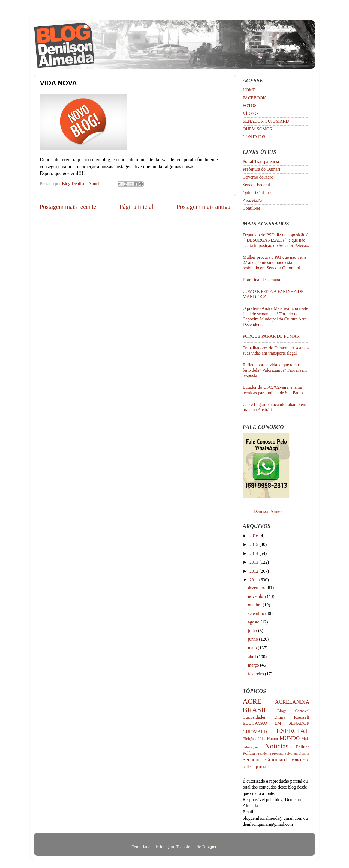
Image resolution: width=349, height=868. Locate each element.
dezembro (257, 588)
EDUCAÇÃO (255, 723)
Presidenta (264, 753)
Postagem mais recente (68, 207)
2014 (254, 554)
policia (248, 767)
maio (253, 648)
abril (252, 657)
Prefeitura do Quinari (261, 169)
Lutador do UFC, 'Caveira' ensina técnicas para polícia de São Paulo (273, 390)
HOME (249, 90)
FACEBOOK (254, 98)
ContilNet (251, 208)
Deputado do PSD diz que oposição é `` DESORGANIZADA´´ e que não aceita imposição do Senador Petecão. (276, 240)
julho (253, 631)
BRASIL (255, 710)
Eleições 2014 (254, 739)
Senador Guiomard (265, 759)
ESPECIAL (293, 731)
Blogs (282, 711)
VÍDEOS (251, 114)
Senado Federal (256, 185)
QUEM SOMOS (257, 129)
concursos (301, 760)
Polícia (249, 753)
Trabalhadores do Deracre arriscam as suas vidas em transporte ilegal (276, 351)
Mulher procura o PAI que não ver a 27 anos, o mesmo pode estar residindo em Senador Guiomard (274, 263)
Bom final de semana (261, 280)
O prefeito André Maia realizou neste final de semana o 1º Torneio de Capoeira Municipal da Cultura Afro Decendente (275, 316)
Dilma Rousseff (292, 717)
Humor (273, 739)
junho (253, 639)
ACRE (252, 701)
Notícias (277, 746)
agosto (254, 622)
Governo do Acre (258, 177)
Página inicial (136, 207)
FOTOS (250, 106)
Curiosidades (254, 717)
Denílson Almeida (270, 512)
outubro (255, 605)
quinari (262, 766)
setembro (256, 614)
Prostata (278, 753)
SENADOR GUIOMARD (266, 121)
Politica (303, 747)
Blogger (209, 847)
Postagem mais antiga (203, 207)
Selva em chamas (297, 753)
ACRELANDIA (292, 702)
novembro (257, 596)
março (254, 665)
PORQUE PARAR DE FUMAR (271, 336)
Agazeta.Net (254, 201)
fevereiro (256, 674)
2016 (254, 536)
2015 (254, 545)
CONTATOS (254, 137)
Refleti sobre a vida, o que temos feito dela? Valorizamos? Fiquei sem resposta (275, 370)
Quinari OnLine (257, 193)
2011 (254, 580)
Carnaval (302, 711)
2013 (254, 562)
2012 (254, 571)
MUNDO (290, 738)
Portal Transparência (261, 162)
